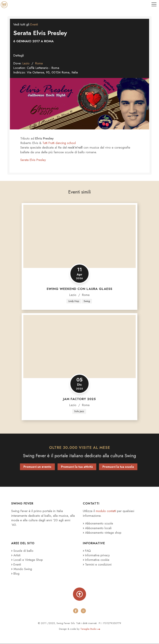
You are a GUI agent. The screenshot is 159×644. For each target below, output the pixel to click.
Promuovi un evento (37, 467)
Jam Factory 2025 (79, 399)
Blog (16, 574)
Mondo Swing (23, 569)
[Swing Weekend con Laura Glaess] (79, 236)
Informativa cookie (97, 560)
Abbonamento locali (98, 528)
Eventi (34, 24)
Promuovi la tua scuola (118, 467)
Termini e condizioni (98, 565)
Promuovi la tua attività (77, 467)
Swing (87, 301)
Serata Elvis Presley (33, 160)
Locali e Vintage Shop (29, 560)
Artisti (16, 555)
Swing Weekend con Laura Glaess (79, 289)
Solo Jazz (79, 412)
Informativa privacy (97, 555)
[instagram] (83, 611)
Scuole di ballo (23, 551)
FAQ (87, 551)
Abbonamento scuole (99, 524)
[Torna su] (80, 594)
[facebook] (76, 611)
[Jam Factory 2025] (79, 347)
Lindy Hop (74, 301)
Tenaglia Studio (90, 629)
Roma (39, 63)
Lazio (26, 63)
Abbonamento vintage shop (103, 533)
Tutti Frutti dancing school (60, 143)
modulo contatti (107, 511)
